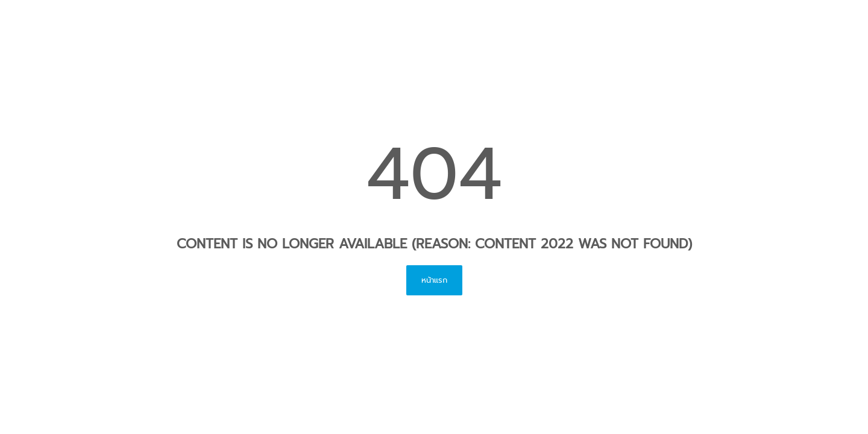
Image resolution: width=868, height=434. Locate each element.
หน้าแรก (434, 280)
